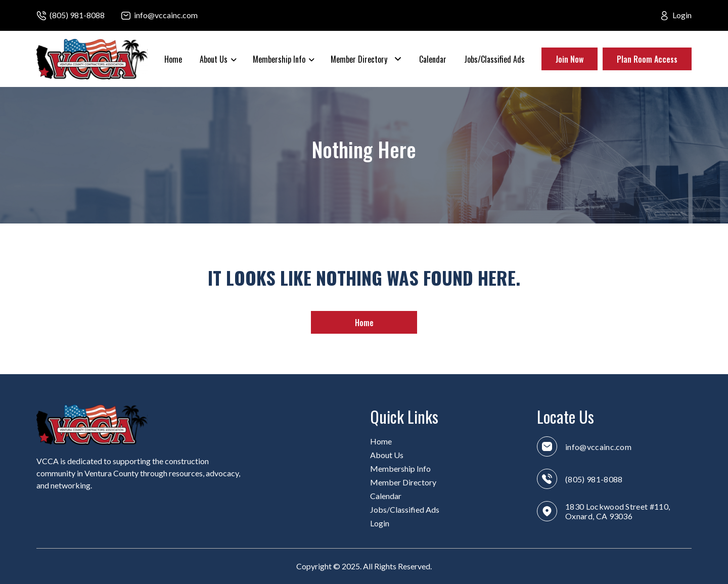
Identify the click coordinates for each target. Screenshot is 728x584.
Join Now (570, 59)
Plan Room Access (647, 59)
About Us (214, 59)
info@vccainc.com (166, 15)
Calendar (433, 59)
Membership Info (279, 59)
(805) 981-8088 (77, 15)
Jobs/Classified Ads (494, 59)
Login (682, 15)
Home (173, 59)
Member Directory (359, 59)
